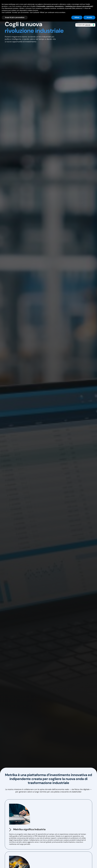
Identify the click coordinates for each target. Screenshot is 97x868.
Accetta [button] (89, 17)
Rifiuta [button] (77, 17)
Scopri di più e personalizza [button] (15, 17)
